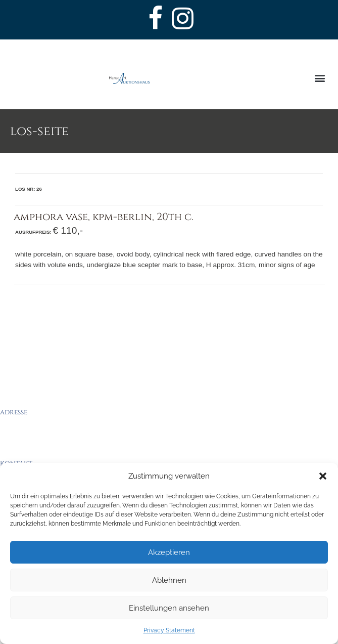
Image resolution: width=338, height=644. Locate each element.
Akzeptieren (169, 552)
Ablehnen (169, 580)
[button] (323, 476)
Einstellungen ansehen (169, 608)
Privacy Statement (169, 630)
